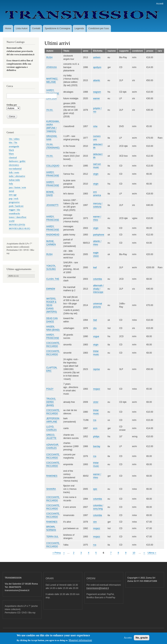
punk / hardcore (16, 206)
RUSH (49, 57)
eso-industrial (15, 169)
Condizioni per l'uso (99, 28)
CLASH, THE (53, 279)
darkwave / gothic (17, 161)
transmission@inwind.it (98, 588)
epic (95, 489)
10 (134, 553)
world (12, 221)
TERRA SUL (52, 537)
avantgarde (14, 146)
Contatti (36, 28)
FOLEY (50, 389)
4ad (95, 320)
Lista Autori (22, 28)
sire (95, 522)
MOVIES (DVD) (17, 225)
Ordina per (12, 105)
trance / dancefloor (18, 217)
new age (13, 195)
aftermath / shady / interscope (98, 289)
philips (96, 437)
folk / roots (14, 172)
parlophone (99, 235)
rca (95, 420)
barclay (97, 446)
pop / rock (14, 199)
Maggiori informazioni (80, 642)
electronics (14, 165)
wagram (97, 92)
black (11, 150)
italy (11, 184)
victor (96, 402)
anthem (97, 57)
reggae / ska (14, 210)
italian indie (14, 180)
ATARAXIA (52, 67)
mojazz (97, 389)
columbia (98, 279)
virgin (96, 174)
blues (11, 154)
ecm (95, 428)
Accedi (160, 4)
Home (8, 28)
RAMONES (52, 476)
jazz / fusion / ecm (17, 187)
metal (11, 191)
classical (13, 158)
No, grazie (142, 639)
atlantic (97, 80)
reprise (97, 369)
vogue (96, 336)
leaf (95, 267)
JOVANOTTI (52, 205)
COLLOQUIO (53, 166)
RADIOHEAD (53, 235)
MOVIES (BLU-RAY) (19, 228)
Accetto (128, 639)
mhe (95, 126)
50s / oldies (14, 139)
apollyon (97, 67)
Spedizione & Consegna (58, 28)
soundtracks (14, 214)
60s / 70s (13, 143)
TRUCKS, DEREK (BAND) (51, 402)
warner (97, 98)
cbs (95, 328)
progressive (14, 202)
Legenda (79, 28)
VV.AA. (50, 110)
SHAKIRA (51, 489)
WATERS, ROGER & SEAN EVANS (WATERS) (52, 305)
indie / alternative (17, 176)
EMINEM (51, 289)
